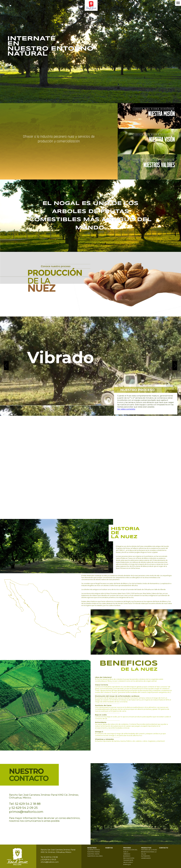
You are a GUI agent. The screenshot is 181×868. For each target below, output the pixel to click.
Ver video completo (126, 409)
